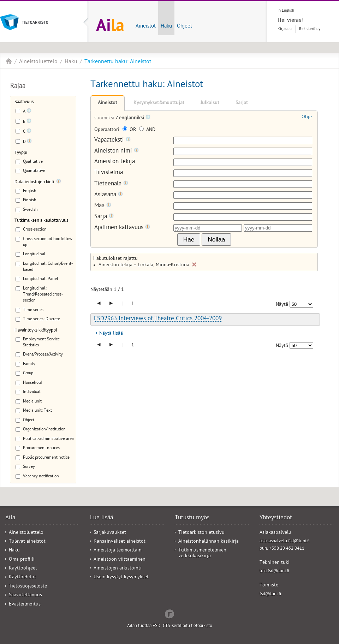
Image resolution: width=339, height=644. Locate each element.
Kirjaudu (285, 29)
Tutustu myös (192, 518)
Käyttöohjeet (23, 569)
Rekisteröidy (310, 29)
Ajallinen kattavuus (122, 228)
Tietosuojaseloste (28, 587)
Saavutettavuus (25, 595)
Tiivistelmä (109, 173)
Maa (103, 206)
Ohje (307, 117)
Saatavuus (24, 102)
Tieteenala (111, 184)
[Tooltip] (29, 112)
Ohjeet (185, 26)
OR (130, 130)
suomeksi (105, 118)
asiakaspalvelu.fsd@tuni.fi (285, 541)
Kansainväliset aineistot (120, 542)
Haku (166, 26)
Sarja (104, 217)
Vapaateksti (112, 140)
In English (286, 11)
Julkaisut (210, 103)
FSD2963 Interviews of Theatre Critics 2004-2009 (158, 319)
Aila (9, 61)
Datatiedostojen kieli (34, 182)
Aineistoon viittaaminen (120, 560)
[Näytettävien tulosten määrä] (301, 304)
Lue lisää (102, 518)
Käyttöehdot (22, 577)
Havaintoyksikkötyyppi (36, 331)
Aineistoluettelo (38, 62)
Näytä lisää (111, 334)
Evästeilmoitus (25, 605)
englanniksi (132, 118)
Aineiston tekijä (115, 162)
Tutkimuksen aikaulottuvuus (41, 221)
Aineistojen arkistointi (118, 569)
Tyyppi (21, 153)
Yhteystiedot (276, 518)
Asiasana (109, 195)
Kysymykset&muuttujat (159, 103)
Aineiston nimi (117, 151)
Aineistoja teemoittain (118, 551)
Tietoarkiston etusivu (201, 533)
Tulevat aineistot (27, 542)
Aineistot (146, 26)
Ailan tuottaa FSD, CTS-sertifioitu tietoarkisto (170, 626)
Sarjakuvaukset (110, 533)
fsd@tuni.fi (270, 594)
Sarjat (242, 103)
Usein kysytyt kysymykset (121, 577)
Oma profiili (22, 560)
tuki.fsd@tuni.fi (274, 571)
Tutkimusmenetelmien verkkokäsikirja (202, 553)
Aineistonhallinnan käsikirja (209, 542)
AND (147, 130)
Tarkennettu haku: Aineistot (118, 62)
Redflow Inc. (169, 613)
